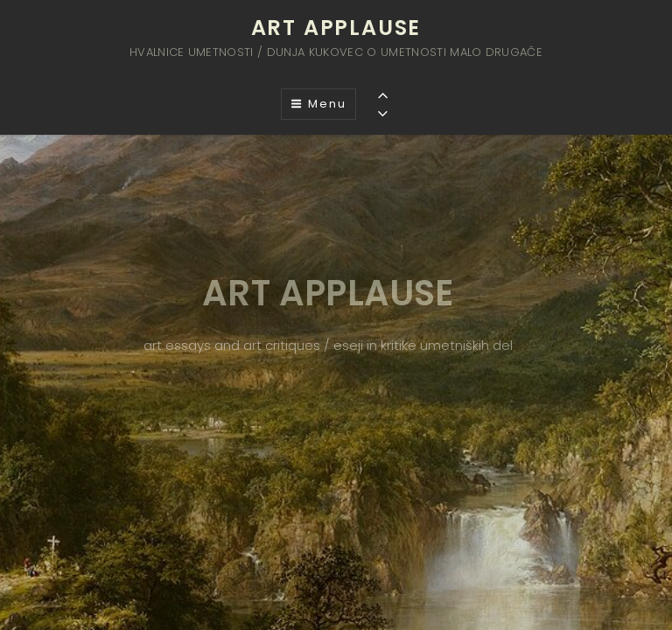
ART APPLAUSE (336, 28)
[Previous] (383, 95)
